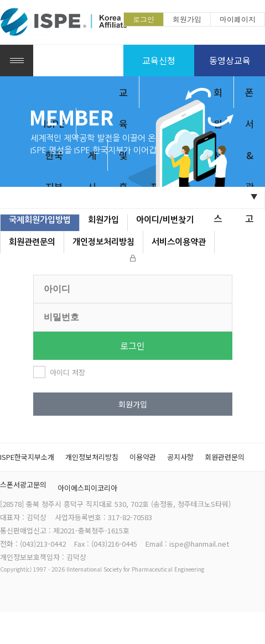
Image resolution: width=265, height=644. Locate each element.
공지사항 (180, 457)
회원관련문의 (32, 242)
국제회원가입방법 (40, 220)
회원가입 (187, 19)
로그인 (144, 19)
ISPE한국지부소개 (27, 457)
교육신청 (159, 60)
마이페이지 (238, 19)
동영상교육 (230, 60)
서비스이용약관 (179, 242)
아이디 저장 (67, 372)
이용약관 (143, 457)
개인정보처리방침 (103, 242)
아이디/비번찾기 (165, 220)
